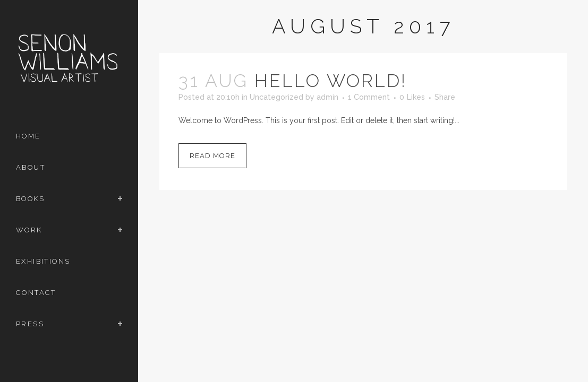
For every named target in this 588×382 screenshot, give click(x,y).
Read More (212, 156)
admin (327, 97)
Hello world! (331, 81)
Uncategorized (276, 97)
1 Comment (369, 97)
